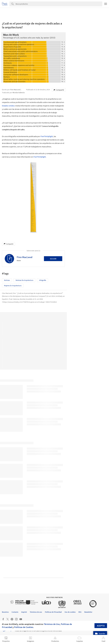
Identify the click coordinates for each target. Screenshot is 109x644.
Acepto (101, 626)
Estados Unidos (8, 106)
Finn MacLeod (25, 257)
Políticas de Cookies (24, 627)
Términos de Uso (52, 624)
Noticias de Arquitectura (24, 280)
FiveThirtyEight (47, 136)
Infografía (43, 280)
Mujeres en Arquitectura (13, 286)
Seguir (53, 259)
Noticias (7, 280)
